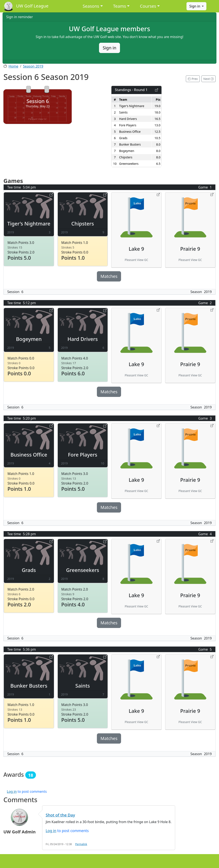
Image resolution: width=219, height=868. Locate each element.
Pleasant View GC (38, 119)
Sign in (195, 6)
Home (13, 66)
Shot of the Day (60, 815)
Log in (12, 791)
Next (209, 79)
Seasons (91, 6)
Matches (109, 276)
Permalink (81, 844)
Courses (148, 6)
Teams (120, 6)
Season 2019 (33, 66)
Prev (193, 79)
